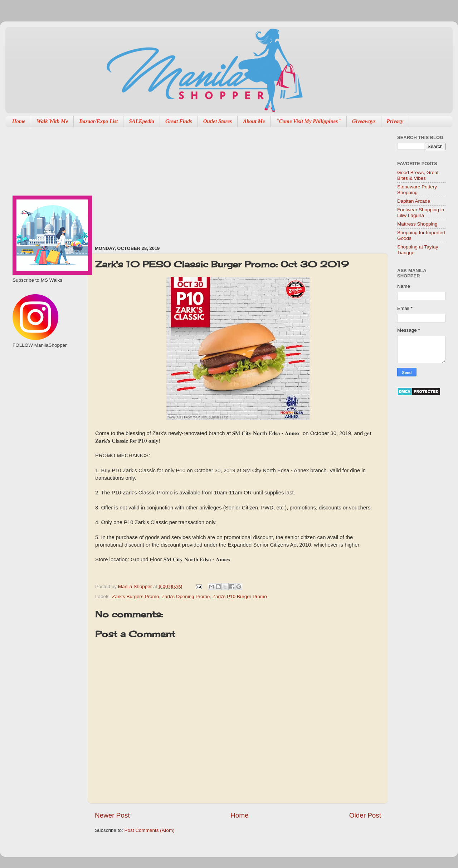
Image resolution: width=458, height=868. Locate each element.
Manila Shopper (136, 586)
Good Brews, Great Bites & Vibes (418, 175)
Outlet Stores (218, 121)
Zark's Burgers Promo (135, 596)
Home (19, 121)
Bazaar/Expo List (98, 121)
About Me (254, 121)
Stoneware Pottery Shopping (417, 190)
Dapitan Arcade (414, 201)
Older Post (365, 815)
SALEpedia (142, 121)
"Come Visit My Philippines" (308, 121)
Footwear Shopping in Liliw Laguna (421, 213)
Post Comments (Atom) (150, 830)
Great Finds (179, 121)
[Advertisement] (185, 183)
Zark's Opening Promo (186, 596)
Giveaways (364, 121)
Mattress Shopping (417, 224)
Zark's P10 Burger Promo (240, 596)
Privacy (395, 121)
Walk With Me (52, 121)
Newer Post (112, 815)
